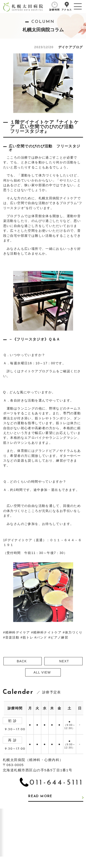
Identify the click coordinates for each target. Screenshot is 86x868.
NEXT (64, 661)
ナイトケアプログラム (39, 371)
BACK (22, 661)
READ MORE (40, 796)
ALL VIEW (42, 672)
